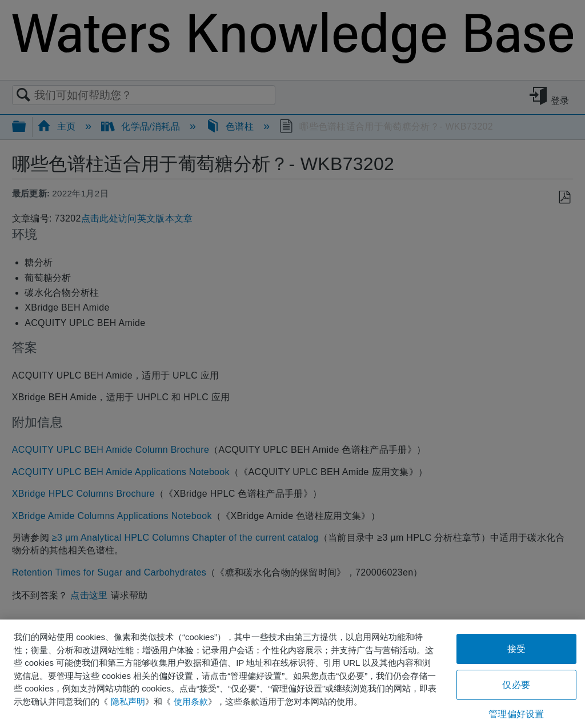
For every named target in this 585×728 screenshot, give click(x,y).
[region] (292, 674)
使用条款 (191, 701)
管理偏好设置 (516, 714)
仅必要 (516, 685)
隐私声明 (128, 701)
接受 (516, 649)
